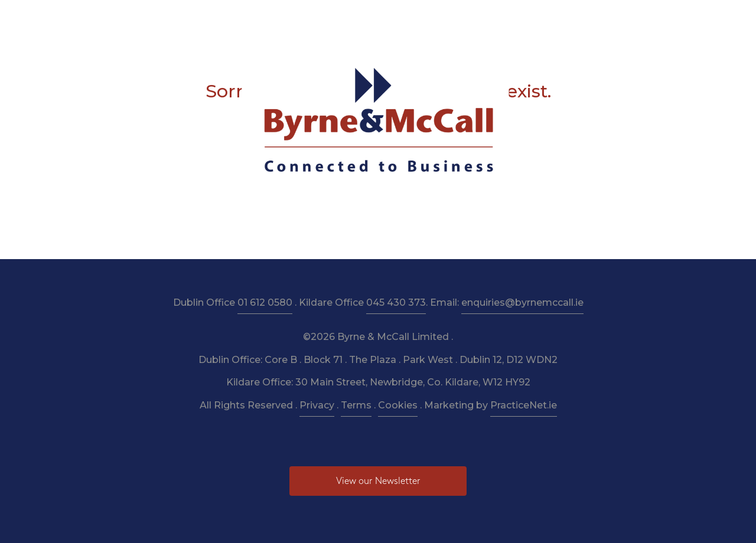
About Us (201, 19)
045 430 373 (396, 302)
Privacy (317, 405)
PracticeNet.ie (524, 405)
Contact (600, 19)
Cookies (398, 405)
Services (255, 19)
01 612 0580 (265, 302)
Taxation (307, 19)
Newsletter (424, 19)
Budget (479, 19)
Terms (356, 405)
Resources (363, 19)
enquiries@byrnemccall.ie (522, 302)
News (522, 19)
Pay (558, 19)
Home (152, 19)
